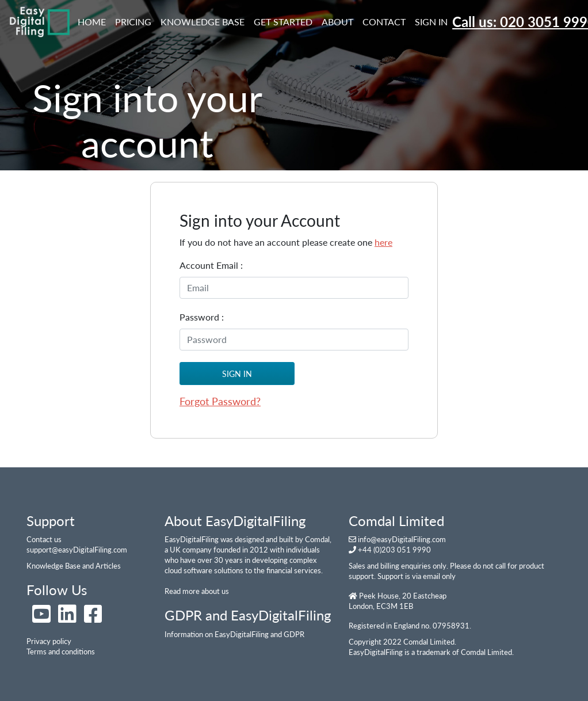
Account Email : (211, 265)
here (383, 242)
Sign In (431, 22)
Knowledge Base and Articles (74, 566)
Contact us (44, 539)
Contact (384, 22)
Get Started (283, 22)
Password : (202, 317)
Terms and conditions (61, 652)
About (337, 22)
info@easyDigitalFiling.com (402, 539)
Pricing (133, 22)
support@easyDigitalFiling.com (77, 550)
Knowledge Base (203, 22)
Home (94, 21)
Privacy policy (49, 641)
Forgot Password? (220, 401)
